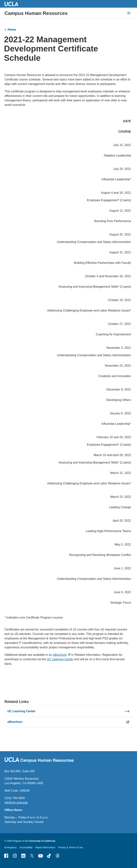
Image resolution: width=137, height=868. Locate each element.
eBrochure (60, 655)
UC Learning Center (60, 659)
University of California (42, 841)
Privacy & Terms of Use (71, 847)
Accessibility (26, 847)
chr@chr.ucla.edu (16, 803)
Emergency (11, 847)
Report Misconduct (45, 847)
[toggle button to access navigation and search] (129, 13)
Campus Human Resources (36, 13)
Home (12, 30)
